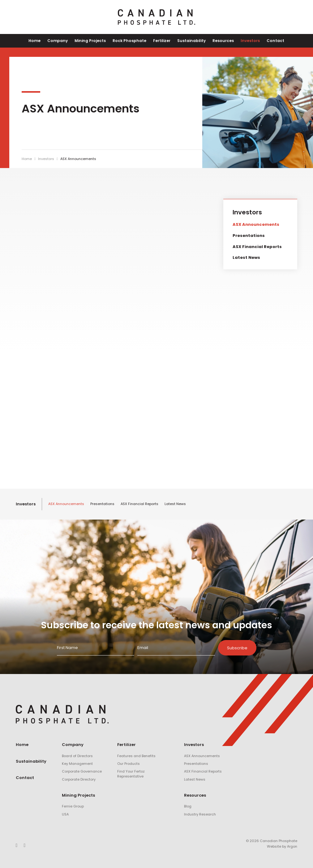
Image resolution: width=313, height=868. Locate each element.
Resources (220, 41)
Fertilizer (161, 41)
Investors (246, 41)
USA (65, 814)
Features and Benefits (136, 756)
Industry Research (200, 814)
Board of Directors (77, 756)
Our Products (129, 764)
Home (41, 41)
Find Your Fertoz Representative (131, 774)
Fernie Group (73, 807)
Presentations (249, 236)
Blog (188, 807)
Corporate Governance (82, 772)
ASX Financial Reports (257, 247)
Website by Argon (282, 846)
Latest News (246, 257)
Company (63, 41)
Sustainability (190, 41)
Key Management (77, 764)
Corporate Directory (79, 779)
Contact (269, 41)
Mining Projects (93, 41)
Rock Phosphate (131, 41)
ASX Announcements (256, 225)
